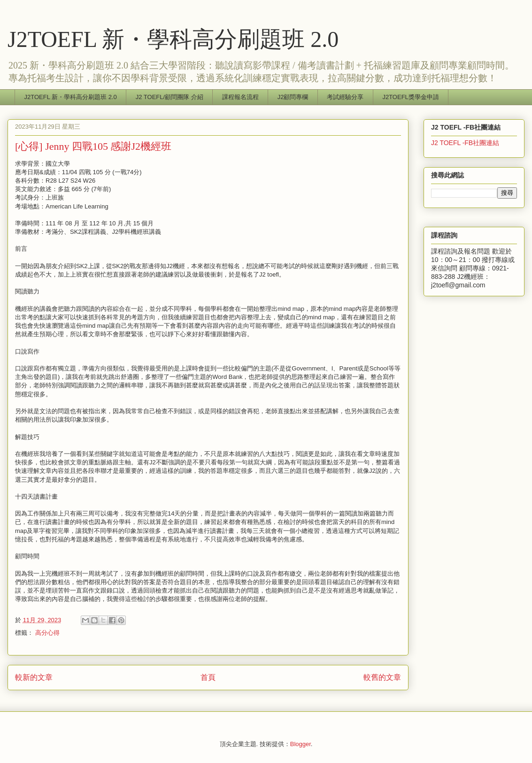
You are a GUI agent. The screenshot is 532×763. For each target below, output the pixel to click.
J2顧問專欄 (293, 97)
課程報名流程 (240, 97)
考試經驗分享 (345, 97)
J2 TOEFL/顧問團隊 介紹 (170, 97)
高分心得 (47, 633)
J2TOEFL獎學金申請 (410, 97)
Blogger (301, 744)
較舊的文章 (382, 677)
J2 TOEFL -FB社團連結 (465, 143)
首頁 (208, 677)
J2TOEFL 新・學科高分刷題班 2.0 (173, 39)
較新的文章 (34, 677)
